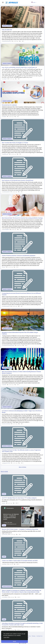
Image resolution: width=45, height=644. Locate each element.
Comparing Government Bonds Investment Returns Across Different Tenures (21, 294)
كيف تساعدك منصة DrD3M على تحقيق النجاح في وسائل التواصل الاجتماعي (19, 67)
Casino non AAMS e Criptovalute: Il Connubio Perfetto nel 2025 (20, 561)
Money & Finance (7, 26)
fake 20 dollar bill (7, 30)
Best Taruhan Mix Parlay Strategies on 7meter (15, 143)
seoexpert (5, 79)
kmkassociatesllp (6, 424)
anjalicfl (5, 117)
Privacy (34, 636)
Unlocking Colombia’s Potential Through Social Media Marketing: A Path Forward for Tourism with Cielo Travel (22, 624)
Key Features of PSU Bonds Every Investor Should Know (18, 180)
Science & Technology (7, 587)
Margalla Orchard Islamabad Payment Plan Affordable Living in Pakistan (20, 333)
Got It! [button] (14, 641)
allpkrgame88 (6, 154)
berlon (4, 267)
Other (4, 494)
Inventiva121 (5, 630)
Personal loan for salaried (9, 105)
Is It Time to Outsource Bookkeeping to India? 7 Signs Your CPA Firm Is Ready (22, 412)
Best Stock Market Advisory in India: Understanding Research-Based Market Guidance (21, 372)
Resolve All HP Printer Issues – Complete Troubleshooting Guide (20, 529)
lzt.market (23, 643)
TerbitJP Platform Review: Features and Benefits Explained (19, 256)
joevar (4, 503)
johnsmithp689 (6, 229)
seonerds (5, 564)
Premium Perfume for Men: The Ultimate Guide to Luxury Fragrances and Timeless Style (21, 451)
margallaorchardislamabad (9, 345)
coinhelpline (5, 597)
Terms (29, 636)
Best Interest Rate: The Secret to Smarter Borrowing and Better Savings (22, 218)
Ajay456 (5, 385)
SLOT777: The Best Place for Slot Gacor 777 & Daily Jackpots (19, 498)
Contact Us (39, 636)
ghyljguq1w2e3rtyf (6, 463)
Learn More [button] (6, 637)
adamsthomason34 (7, 41)
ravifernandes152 (6, 192)
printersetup (5, 534)
